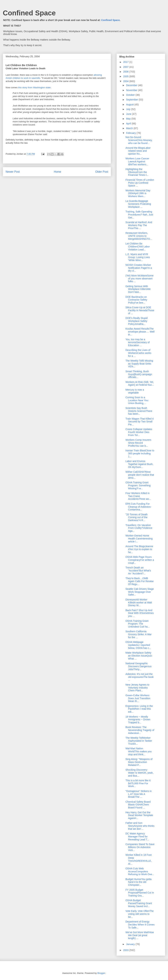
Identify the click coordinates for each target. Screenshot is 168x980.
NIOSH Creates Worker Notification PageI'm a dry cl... (139, 268)
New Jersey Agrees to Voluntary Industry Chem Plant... (137, 688)
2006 (126, 72)
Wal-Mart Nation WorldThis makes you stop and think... (139, 751)
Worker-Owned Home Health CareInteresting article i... (139, 539)
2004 (126, 81)
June (129, 114)
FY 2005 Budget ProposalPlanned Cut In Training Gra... (140, 893)
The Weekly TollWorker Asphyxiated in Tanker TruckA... (139, 741)
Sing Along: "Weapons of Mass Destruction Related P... (139, 762)
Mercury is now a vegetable (135, 391)
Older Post (102, 172)
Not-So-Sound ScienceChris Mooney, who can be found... (139, 140)
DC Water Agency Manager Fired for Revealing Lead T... (137, 837)
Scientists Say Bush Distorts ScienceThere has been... (139, 411)
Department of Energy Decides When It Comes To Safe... (140, 925)
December (132, 85)
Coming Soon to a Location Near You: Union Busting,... (137, 400)
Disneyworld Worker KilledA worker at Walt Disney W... (139, 603)
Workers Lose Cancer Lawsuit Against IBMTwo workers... (137, 161)
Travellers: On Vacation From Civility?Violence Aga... (139, 528)
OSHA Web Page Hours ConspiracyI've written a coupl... (140, 560)
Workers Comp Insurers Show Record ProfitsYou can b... (138, 443)
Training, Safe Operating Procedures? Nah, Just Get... (139, 215)
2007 (126, 67)
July (129, 109)
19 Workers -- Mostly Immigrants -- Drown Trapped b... (138, 720)
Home (58, 172)
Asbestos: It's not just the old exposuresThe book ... (140, 677)
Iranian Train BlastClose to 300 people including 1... (140, 453)
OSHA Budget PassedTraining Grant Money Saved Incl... (139, 903)
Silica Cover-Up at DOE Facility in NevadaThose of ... (140, 310)
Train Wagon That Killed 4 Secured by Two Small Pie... (140, 422)
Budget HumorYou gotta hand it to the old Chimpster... (139, 882)
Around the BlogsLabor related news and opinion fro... (138, 151)
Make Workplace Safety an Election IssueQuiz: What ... (139, 656)
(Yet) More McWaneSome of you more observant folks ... (139, 279)
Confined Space (29, 13)
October (131, 95)
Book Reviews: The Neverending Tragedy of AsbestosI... (140, 730)
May (129, 119)
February (131, 133)
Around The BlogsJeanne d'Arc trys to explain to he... (139, 549)
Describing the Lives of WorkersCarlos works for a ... (138, 353)
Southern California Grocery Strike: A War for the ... (139, 634)
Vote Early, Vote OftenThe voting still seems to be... (140, 914)
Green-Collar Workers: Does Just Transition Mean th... (138, 698)
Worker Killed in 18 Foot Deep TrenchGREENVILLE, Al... (139, 859)
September (132, 100)
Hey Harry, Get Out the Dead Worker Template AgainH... (139, 815)
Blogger (101, 973)
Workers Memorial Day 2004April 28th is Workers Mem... (138, 193)
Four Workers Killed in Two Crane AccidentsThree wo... (138, 496)
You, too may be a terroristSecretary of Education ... (138, 342)
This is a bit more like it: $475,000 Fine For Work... (138, 783)
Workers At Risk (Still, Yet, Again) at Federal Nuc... (140, 383)
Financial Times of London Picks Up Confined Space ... (140, 183)
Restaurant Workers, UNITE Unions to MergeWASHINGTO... (139, 236)
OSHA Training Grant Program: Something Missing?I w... (138, 485)
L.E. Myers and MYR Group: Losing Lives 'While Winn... (138, 257)
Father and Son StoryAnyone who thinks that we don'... (140, 826)
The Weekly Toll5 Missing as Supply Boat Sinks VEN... (139, 364)
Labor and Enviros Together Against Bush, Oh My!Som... (139, 464)
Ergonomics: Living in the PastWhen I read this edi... (139, 709)
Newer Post (13, 172)
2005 (126, 76)
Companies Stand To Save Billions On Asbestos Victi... (140, 847)
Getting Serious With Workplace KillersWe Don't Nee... (138, 289)
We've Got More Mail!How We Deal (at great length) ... (140, 935)
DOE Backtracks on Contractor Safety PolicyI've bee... (136, 300)
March (130, 128)
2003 (126, 950)
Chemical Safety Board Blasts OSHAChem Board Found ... (138, 805)
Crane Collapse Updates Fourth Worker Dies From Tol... (139, 432)
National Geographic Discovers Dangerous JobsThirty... (139, 666)
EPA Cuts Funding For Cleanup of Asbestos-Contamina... (138, 507)
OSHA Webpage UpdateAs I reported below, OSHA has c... (138, 645)
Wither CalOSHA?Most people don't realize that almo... (140, 475)
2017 (126, 62)
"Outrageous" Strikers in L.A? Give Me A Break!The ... (139, 794)
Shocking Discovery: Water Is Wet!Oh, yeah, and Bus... (139, 773)
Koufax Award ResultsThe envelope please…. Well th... (140, 332)
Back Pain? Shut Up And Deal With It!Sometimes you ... (140, 613)
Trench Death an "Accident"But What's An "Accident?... (138, 571)
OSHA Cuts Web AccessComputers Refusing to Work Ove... (140, 871)
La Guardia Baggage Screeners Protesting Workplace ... (138, 204)
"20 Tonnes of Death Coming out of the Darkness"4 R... (136, 517)
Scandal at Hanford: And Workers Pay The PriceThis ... (139, 225)
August (130, 105)
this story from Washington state (34, 87)
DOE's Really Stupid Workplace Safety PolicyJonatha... (136, 321)
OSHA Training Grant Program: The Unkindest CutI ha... (138, 624)
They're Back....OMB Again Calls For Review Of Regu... (140, 581)
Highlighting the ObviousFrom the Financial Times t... (137, 172)
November (132, 90)
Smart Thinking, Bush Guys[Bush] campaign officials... (139, 374)
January (131, 944)
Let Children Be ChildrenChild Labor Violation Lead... (138, 247)
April (129, 124)
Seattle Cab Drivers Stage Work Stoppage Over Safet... (140, 592)
